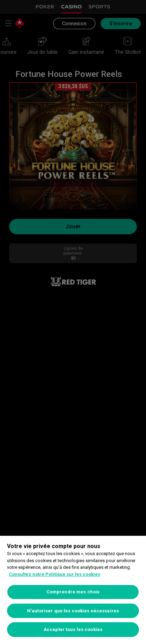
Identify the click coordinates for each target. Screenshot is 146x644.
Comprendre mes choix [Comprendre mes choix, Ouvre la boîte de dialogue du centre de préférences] (73, 592)
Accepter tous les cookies (73, 629)
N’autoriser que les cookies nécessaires (73, 611)
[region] (73, 590)
